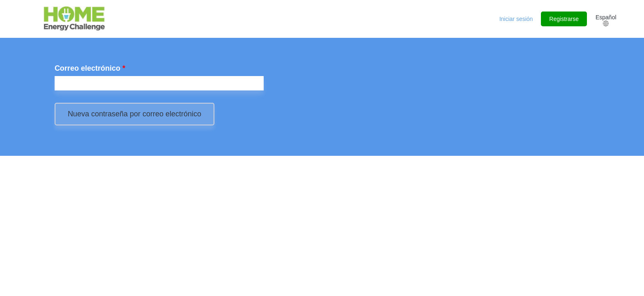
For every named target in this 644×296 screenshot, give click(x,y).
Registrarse (564, 19)
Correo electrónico (90, 68)
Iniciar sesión (516, 19)
